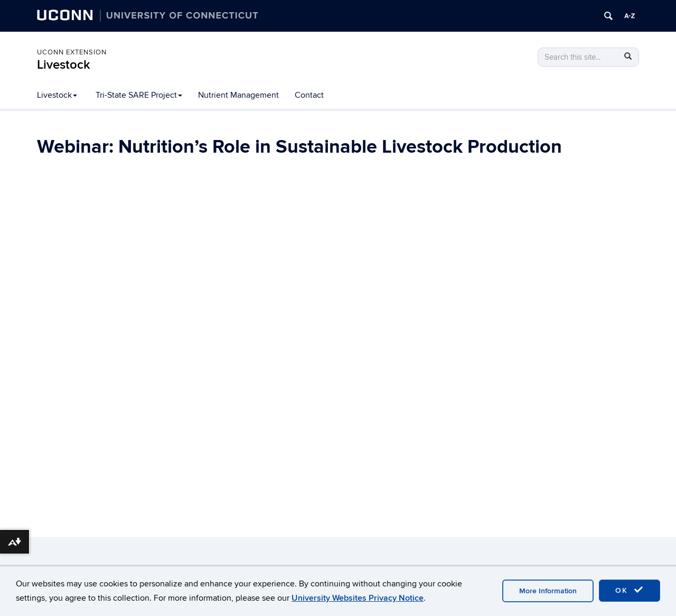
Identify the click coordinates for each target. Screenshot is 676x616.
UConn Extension (72, 52)
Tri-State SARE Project (139, 95)
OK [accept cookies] (630, 590)
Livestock (64, 65)
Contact (309, 95)
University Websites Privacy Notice (358, 598)
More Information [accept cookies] (548, 591)
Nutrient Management (238, 95)
